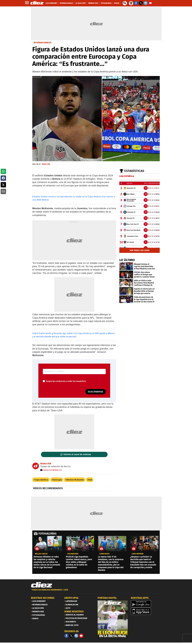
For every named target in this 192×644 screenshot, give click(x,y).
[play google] (146, 604)
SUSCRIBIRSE (95, 392)
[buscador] (125, 3)
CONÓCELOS (104, 554)
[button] (3, 171)
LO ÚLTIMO (127, 260)
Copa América (42, 480)
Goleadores (73, 554)
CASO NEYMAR (138, 554)
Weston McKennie (75, 480)
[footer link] (96, 591)
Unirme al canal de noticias (77, 454)
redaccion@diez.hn (51, 470)
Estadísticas (134, 171)
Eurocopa (57, 480)
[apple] (146, 611)
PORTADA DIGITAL (107, 598)
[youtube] (81, 636)
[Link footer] (42, 585)
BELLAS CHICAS (41, 554)
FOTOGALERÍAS (47, 534)
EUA (90, 480)
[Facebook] (66, 636)
